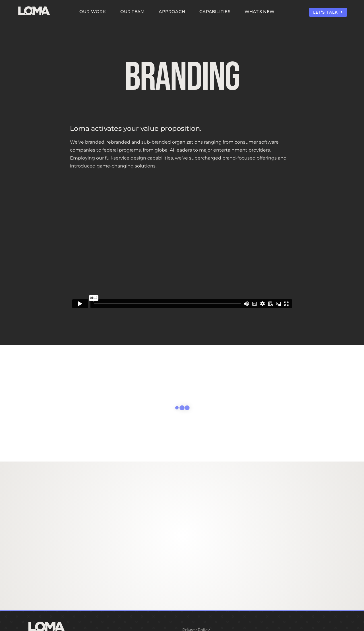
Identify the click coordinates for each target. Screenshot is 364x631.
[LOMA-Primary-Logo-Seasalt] (34, 6)
